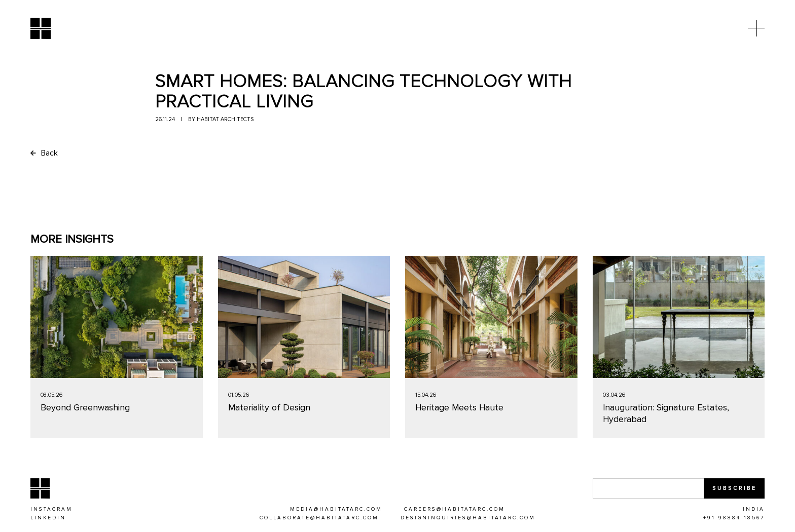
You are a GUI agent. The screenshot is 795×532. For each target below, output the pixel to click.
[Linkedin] (48, 519)
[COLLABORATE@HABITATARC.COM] (319, 519)
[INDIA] (754, 510)
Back (44, 154)
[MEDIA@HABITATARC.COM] (336, 510)
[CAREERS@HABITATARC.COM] (455, 510)
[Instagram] (51, 510)
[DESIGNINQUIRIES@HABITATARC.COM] (468, 519)
